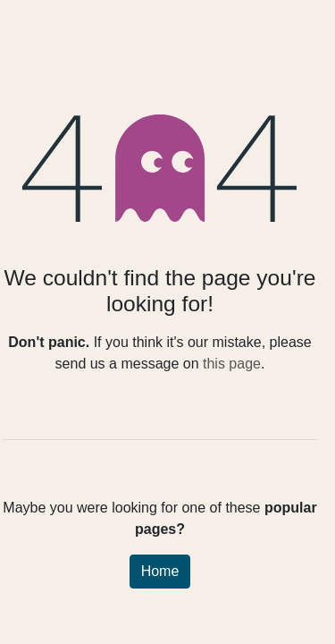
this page (232, 364)
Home (160, 571)
